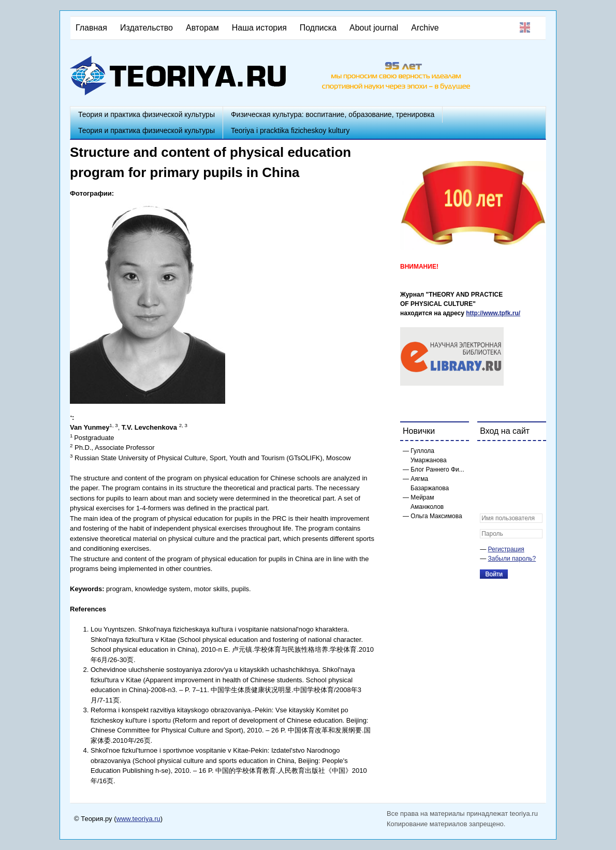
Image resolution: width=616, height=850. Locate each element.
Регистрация (506, 549)
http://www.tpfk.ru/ (493, 313)
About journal (374, 28)
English (525, 27)
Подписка (318, 28)
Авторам (202, 28)
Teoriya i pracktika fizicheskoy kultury (290, 130)
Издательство (146, 28)
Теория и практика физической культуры (146, 114)
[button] (488, 456)
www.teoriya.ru (138, 819)
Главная (91, 28)
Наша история (259, 28)
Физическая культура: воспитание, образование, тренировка (333, 114)
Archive (425, 28)
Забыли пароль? (512, 559)
